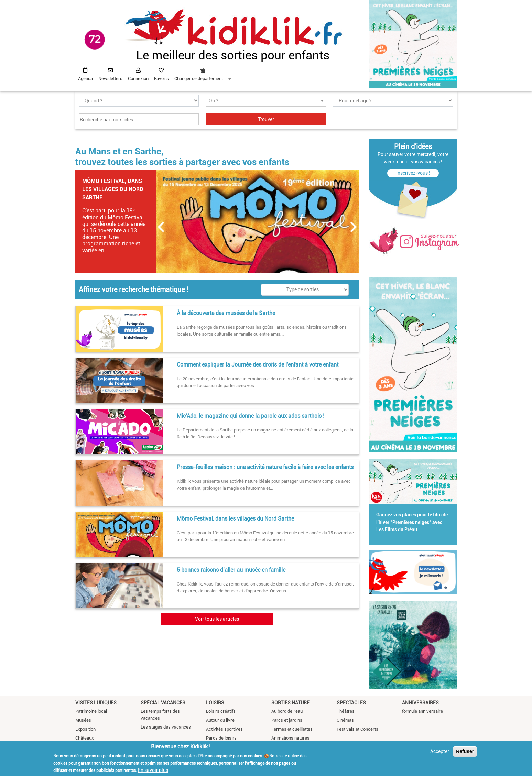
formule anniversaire (422, 711)
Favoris (161, 79)
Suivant (354, 227)
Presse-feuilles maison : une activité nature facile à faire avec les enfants (265, 467)
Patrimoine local (91, 711)
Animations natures (290, 738)
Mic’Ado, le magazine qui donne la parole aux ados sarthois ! (251, 416)
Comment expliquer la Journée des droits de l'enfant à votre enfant (258, 365)
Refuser (465, 751)
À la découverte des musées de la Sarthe (226, 313)
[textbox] (266, 101)
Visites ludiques (96, 703)
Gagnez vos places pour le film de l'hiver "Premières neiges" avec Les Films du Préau (412, 522)
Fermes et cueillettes (292, 729)
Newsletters (110, 79)
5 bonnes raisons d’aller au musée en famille (231, 570)
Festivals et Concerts (357, 729)
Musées (83, 720)
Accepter (440, 751)
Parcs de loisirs (221, 738)
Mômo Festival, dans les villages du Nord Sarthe (113, 189)
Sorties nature (290, 703)
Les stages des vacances (166, 727)
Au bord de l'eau (287, 711)
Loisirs (215, 703)
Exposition (85, 729)
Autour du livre (220, 720)
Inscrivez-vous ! (413, 173)
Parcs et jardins (287, 720)
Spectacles (351, 703)
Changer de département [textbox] (199, 79)
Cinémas (345, 720)
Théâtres (346, 711)
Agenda (85, 79)
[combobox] (203, 73)
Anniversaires (420, 703)
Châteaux (85, 738)
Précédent (161, 227)
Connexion (138, 79)
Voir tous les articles (217, 619)
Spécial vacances (163, 703)
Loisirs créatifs (221, 711)
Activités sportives (224, 729)
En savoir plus (153, 770)
